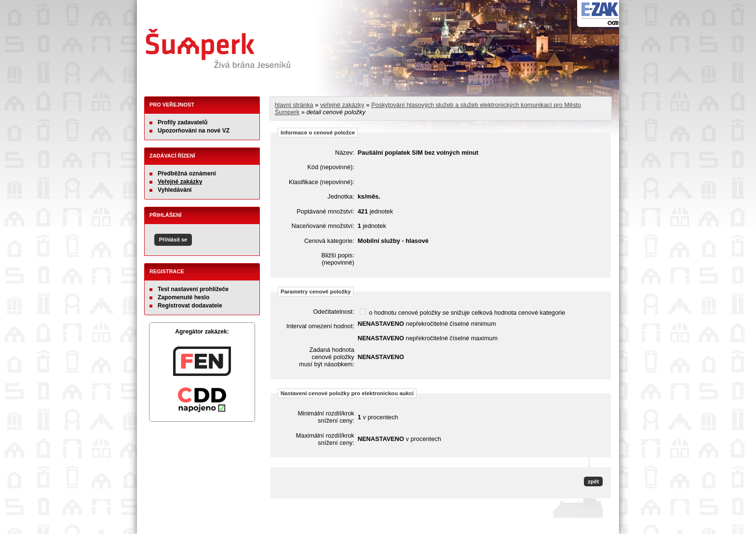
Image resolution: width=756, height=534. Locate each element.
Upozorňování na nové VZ (194, 131)
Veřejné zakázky (180, 182)
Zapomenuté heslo (183, 297)
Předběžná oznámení (187, 174)
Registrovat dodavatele (190, 306)
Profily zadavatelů (182, 122)
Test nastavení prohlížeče (193, 289)
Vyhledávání (175, 190)
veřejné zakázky (342, 105)
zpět (593, 481)
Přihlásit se (173, 240)
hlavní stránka (294, 105)
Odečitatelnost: (333, 312)
